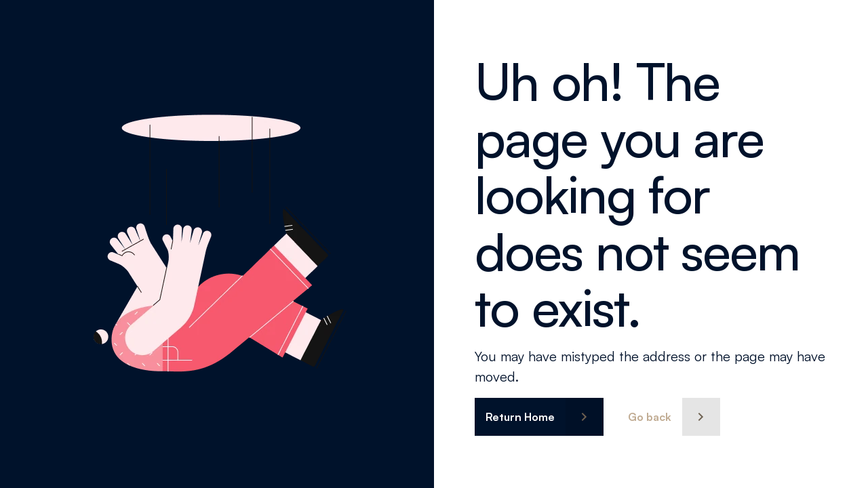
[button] (539, 417)
